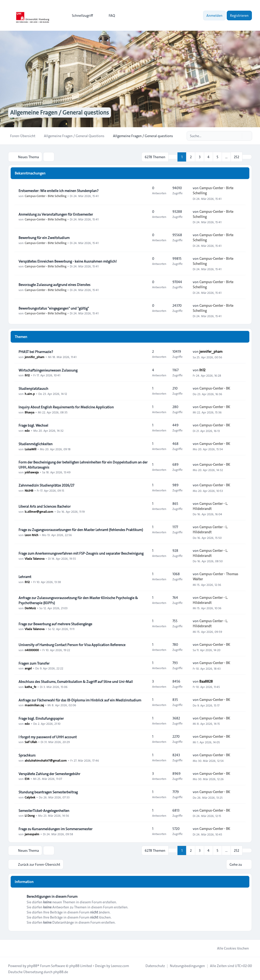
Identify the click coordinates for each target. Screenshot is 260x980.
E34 (27, 779)
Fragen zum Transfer (34, 663)
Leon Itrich (31, 535)
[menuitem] (80, 15)
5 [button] (217, 157)
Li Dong (30, 815)
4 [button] (208, 157)
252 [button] (237, 157)
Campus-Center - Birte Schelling (45, 196)
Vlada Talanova (35, 558)
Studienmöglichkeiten (36, 444)
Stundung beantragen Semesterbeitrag (48, 792)
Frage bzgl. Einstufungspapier (41, 718)
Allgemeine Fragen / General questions (61, 113)
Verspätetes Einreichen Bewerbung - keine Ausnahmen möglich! (68, 261)
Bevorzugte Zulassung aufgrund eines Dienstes (54, 284)
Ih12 (27, 375)
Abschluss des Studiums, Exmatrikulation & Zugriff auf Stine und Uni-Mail (76, 681)
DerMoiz (30, 608)
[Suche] (238, 136)
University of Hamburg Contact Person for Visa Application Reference (72, 645)
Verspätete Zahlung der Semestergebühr (49, 774)
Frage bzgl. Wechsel (33, 425)
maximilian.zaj (34, 705)
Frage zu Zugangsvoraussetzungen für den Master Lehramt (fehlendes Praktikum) (81, 529)
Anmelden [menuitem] (214, 15)
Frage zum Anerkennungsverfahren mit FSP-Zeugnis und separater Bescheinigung (81, 553)
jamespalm (32, 834)
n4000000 (32, 650)
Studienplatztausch (33, 388)
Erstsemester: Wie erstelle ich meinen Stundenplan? (59, 190)
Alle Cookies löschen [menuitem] (230, 948)
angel (28, 668)
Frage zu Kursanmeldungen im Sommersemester (55, 829)
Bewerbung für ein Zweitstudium (44, 237)
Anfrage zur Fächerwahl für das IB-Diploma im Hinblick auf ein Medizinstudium (80, 700)
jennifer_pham (35, 357)
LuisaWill (30, 449)
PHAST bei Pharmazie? (36, 351)
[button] (247, 157)
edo (27, 430)
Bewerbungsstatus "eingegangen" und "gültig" (54, 308)
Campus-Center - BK (215, 388)
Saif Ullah (31, 742)
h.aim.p (30, 393)
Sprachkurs (27, 755)
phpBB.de (61, 971)
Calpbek (30, 797)
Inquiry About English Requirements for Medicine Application (66, 407)
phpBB (32, 965)
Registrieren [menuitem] (239, 15)
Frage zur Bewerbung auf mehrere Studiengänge (55, 624)
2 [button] (191, 157)
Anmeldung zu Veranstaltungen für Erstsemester (56, 214)
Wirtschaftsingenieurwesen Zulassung (48, 370)
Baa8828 (206, 681)
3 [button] (200, 157)
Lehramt (25, 576)
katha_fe (30, 686)
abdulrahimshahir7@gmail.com (46, 760)
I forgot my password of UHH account (48, 737)
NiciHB (29, 490)
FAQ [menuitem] (109, 15)
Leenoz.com (120, 965)
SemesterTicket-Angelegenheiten (44, 810)
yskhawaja (32, 472)
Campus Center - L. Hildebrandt (210, 506)
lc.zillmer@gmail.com (39, 511)
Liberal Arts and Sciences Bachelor (45, 506)
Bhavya (29, 412)
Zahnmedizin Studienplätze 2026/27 (46, 485)
